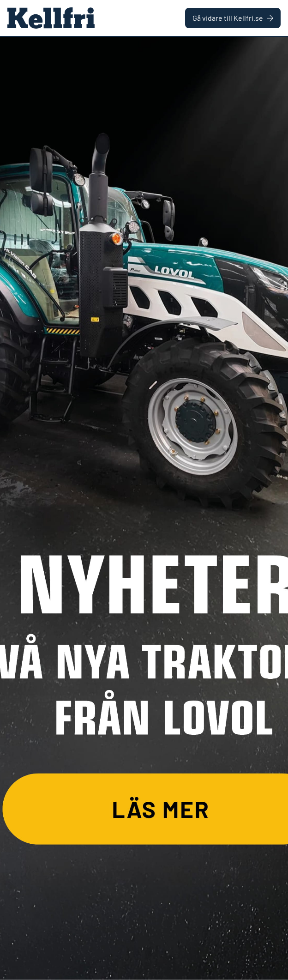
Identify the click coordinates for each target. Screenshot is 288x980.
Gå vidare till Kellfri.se (233, 18)
